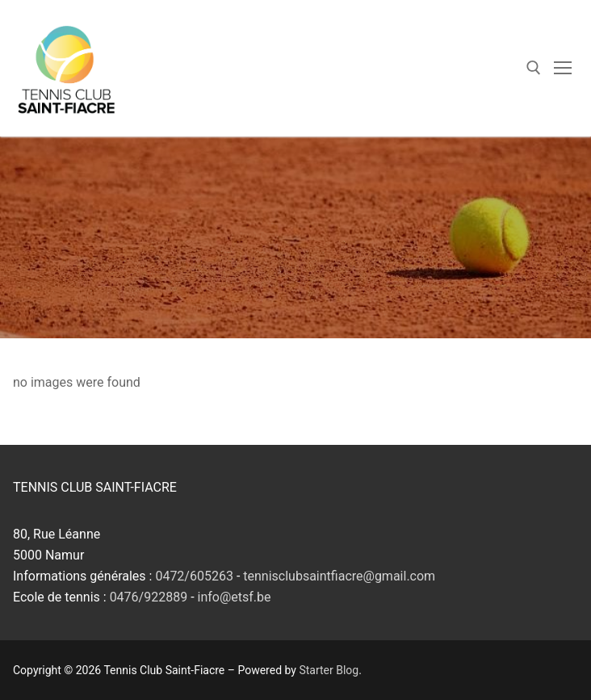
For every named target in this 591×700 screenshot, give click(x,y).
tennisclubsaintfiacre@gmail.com (339, 576)
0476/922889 (149, 597)
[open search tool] (534, 68)
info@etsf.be (235, 597)
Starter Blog (329, 670)
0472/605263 (194, 576)
